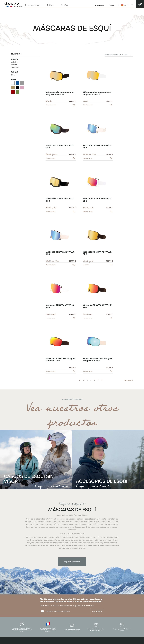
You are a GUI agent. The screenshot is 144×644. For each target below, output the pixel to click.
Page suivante (128, 380)
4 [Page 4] (87, 380)
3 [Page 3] (83, 380)
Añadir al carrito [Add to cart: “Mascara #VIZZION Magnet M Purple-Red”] (51, 371)
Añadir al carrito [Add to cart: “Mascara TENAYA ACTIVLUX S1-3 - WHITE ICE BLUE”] (51, 265)
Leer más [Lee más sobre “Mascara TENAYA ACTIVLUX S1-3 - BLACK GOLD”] (86, 265)
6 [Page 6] (95, 380)
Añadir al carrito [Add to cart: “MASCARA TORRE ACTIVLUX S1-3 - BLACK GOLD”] (51, 212)
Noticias (112, 5)
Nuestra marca (99, 5)
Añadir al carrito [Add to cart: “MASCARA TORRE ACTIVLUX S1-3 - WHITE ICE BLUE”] (88, 158)
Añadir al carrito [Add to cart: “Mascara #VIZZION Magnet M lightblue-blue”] (88, 371)
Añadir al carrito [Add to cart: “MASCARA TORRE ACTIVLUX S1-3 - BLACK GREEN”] (51, 158)
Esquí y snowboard (32, 5)
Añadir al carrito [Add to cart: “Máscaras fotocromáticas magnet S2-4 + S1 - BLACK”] (51, 105)
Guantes (65, 5)
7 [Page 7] (98, 380)
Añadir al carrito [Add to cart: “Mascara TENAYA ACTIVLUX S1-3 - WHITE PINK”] (51, 318)
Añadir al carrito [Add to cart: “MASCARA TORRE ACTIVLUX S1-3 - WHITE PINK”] (88, 212)
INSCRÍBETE (97, 611)
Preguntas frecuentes (72, 562)
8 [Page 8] (102, 380)
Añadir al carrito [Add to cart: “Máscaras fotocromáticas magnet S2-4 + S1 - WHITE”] (88, 105)
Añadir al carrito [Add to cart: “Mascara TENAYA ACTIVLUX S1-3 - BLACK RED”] (88, 318)
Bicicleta (50, 5)
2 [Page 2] (80, 380)
